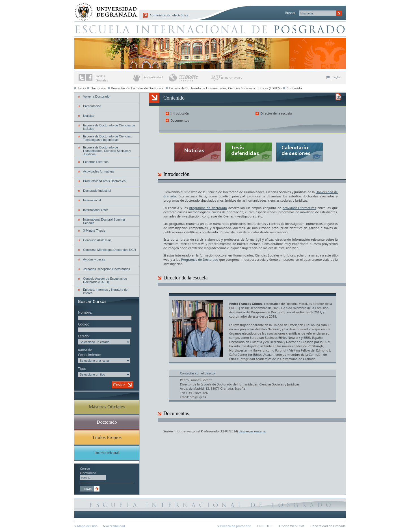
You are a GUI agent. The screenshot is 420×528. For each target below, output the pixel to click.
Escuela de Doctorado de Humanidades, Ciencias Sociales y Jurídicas (107, 151)
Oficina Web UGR (291, 526)
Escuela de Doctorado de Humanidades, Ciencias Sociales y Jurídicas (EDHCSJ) (225, 88)
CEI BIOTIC (265, 526)
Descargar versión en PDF (338, 97)
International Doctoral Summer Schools (104, 221)
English (337, 77)
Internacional (92, 200)
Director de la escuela (276, 113)
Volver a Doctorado (96, 96)
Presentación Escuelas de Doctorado (138, 88)
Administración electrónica (169, 15)
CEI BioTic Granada (190, 77)
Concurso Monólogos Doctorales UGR (110, 250)
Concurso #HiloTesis (97, 240)
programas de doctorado (208, 208)
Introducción (180, 113)
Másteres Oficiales (107, 407)
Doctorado (98, 88)
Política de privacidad (236, 526)
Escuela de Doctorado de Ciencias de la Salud (109, 127)
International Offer (96, 210)
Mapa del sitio (87, 526)
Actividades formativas (99, 171)
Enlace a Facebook (89, 77)
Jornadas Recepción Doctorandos (107, 269)
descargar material (252, 431)
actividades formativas (299, 208)
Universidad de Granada (104, 9)
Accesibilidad (115, 526)
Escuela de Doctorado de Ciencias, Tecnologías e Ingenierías (107, 138)
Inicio (82, 88)
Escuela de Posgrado (210, 29)
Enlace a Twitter (82, 77)
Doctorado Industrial (97, 191)
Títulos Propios (107, 437)
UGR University (227, 79)
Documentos (180, 120)
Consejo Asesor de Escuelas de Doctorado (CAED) (105, 280)
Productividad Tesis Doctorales (104, 181)
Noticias (89, 116)
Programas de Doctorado (200, 259)
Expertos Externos (96, 162)
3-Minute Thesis (94, 230)
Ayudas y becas (94, 259)
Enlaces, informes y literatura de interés (105, 291)
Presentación (92, 106)
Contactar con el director (198, 373)
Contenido (294, 88)
